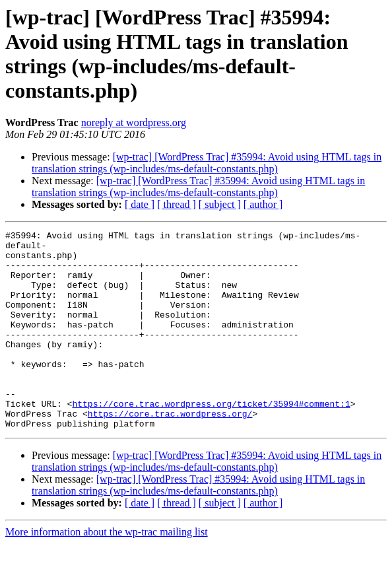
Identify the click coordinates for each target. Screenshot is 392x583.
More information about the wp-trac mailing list (107, 571)
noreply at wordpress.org (134, 122)
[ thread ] (177, 204)
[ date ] (140, 204)
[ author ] (263, 204)
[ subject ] (220, 204)
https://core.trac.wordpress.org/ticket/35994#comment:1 (211, 439)
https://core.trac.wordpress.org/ (170, 451)
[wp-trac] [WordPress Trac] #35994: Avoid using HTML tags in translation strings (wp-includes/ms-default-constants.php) (207, 163)
